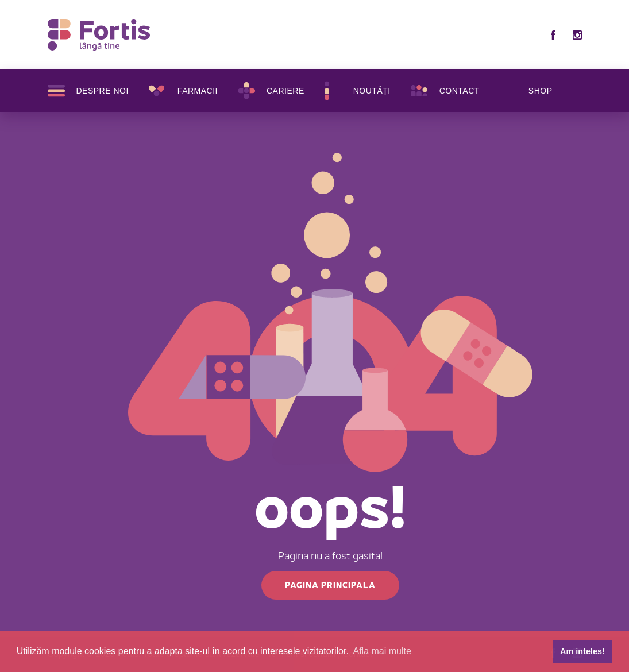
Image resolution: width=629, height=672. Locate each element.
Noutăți (372, 91)
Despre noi (103, 91)
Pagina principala (330, 585)
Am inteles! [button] (582, 651)
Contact (460, 91)
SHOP (541, 91)
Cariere (285, 91)
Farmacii (198, 91)
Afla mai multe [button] (382, 651)
